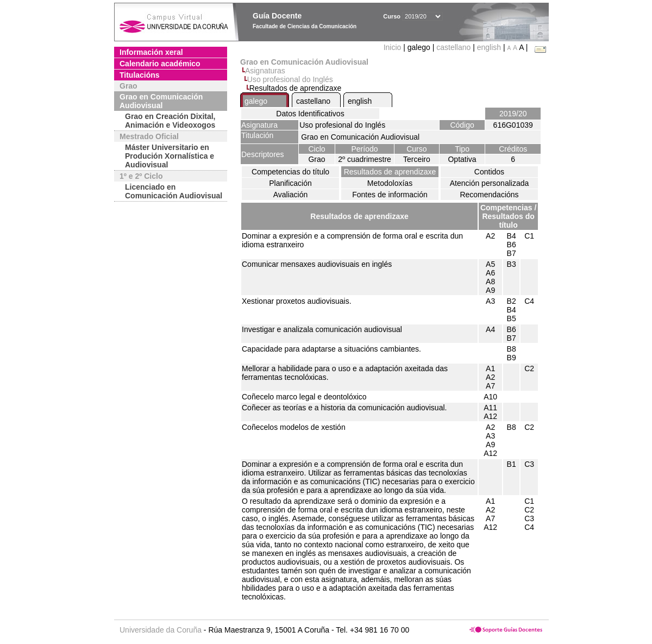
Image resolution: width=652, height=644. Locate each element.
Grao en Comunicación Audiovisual (161, 101)
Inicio (394, 47)
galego (256, 101)
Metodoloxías (390, 183)
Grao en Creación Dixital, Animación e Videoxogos (170, 121)
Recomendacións (489, 195)
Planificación (290, 183)
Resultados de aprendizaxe (390, 172)
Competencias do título (290, 172)
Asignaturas (265, 71)
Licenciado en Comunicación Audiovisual (174, 191)
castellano (453, 47)
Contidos (489, 172)
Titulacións (140, 75)
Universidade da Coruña (161, 630)
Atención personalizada (490, 183)
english (489, 47)
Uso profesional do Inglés (290, 79)
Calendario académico (160, 64)
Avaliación (291, 195)
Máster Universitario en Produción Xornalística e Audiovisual (170, 156)
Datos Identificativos (310, 114)
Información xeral (151, 52)
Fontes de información (390, 195)
